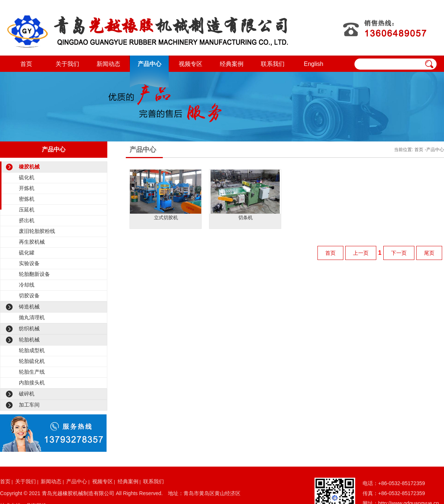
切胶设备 (29, 296)
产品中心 (149, 64)
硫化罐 (27, 253)
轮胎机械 (29, 340)
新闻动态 (108, 64)
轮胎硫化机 (32, 361)
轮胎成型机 (32, 350)
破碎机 (27, 394)
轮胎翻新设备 (34, 274)
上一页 (361, 253)
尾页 (429, 253)
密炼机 (27, 199)
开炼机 (27, 188)
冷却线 (27, 285)
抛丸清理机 (32, 317)
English (313, 64)
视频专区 (191, 64)
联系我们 (273, 64)
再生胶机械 (32, 242)
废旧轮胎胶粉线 (37, 231)
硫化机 (27, 177)
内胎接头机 (32, 383)
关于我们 (67, 64)
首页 (26, 64)
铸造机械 (29, 307)
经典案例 (232, 64)
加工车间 (29, 405)
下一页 (399, 253)
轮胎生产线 (32, 372)
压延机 (27, 210)
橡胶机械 (29, 167)
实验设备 (29, 263)
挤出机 (27, 220)
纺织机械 (29, 328)
